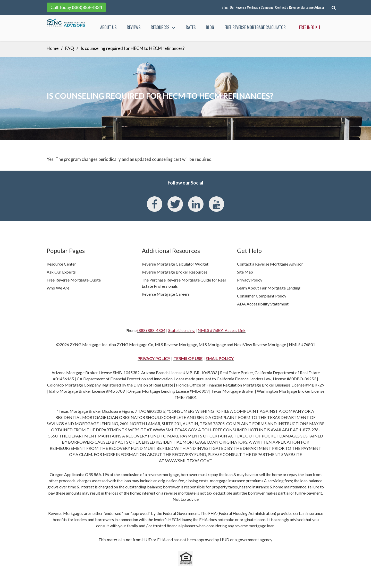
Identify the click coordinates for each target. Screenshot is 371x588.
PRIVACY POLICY (154, 358)
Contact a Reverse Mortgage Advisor (300, 7)
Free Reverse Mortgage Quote (74, 280)
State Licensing (182, 330)
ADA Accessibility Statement (263, 304)
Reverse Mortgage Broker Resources (175, 272)
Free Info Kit (310, 27)
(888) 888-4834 (151, 330)
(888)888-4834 (87, 7)
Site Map (245, 272)
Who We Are (58, 288)
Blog (225, 7)
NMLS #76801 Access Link (222, 330)
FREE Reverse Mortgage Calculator (255, 27)
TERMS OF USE (188, 358)
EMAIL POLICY (220, 358)
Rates (191, 27)
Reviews (134, 27)
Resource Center (61, 264)
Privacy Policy (250, 280)
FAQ (70, 48)
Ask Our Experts (61, 272)
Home (53, 48)
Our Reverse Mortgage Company (251, 7)
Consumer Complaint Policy (262, 296)
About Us (108, 27)
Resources (163, 27)
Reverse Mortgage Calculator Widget (175, 264)
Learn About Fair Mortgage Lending (269, 288)
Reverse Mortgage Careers (166, 294)
